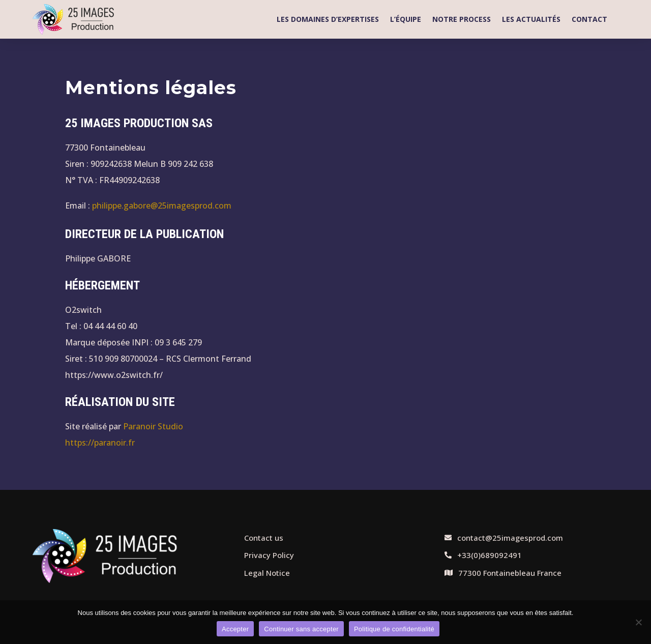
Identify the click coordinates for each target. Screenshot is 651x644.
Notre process (462, 19)
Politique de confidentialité (394, 629)
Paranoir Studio (153, 426)
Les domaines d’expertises (328, 19)
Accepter (235, 629)
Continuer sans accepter (301, 629)
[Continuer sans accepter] (638, 622)
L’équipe (406, 19)
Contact (589, 19)
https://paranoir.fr (100, 443)
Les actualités (531, 19)
